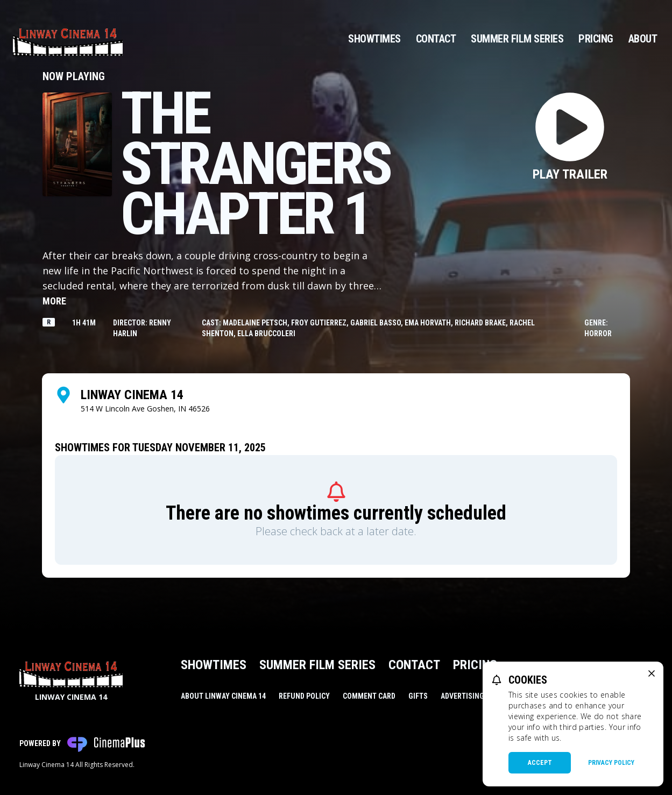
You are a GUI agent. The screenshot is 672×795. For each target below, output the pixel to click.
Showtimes (374, 39)
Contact (436, 39)
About (643, 39)
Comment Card (369, 696)
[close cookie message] (652, 673)
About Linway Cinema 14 (223, 696)
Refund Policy (304, 696)
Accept (540, 763)
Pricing (596, 39)
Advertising (462, 696)
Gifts (418, 696)
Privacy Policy (611, 763)
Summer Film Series (517, 39)
